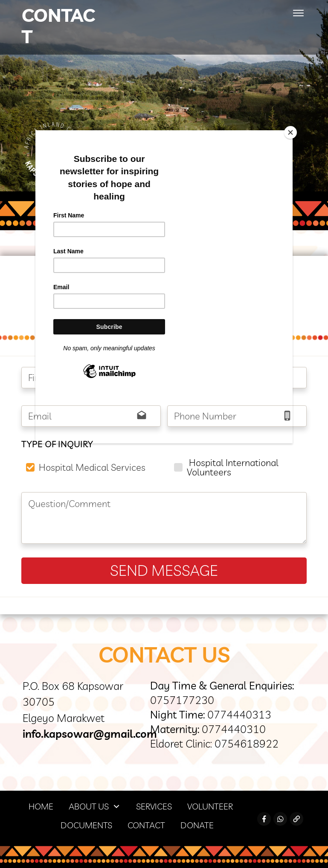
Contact (58, 26)
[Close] (290, 132)
